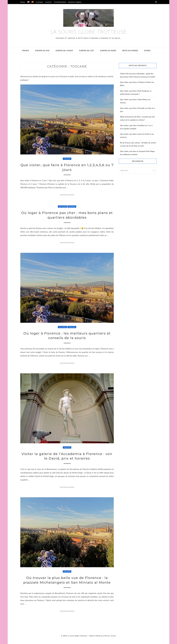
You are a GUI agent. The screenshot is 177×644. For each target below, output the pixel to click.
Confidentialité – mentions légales (68, 2)
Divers (147, 51)
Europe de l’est (87, 51)
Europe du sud (42, 51)
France (26, 51)
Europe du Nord (108, 51)
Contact (48, 2)
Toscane (67, 159)
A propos (39, 2)
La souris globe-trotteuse (89, 32)
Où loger (62, 207)
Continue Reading (67, 195)
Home (23, 2)
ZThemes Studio (110, 636)
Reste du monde (130, 51)
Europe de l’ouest (64, 51)
